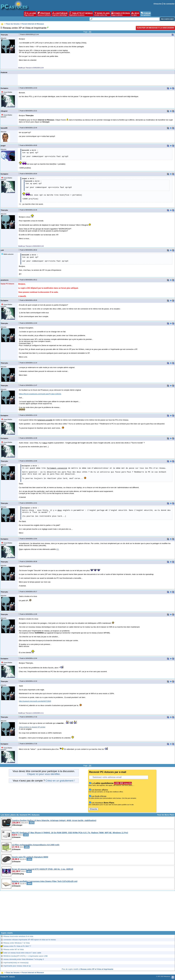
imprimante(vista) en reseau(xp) (16, 963)
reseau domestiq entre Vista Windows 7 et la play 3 (24, 959)
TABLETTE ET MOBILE (81, 14)
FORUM (146, 14)
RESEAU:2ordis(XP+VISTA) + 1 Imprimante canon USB (25, 956)
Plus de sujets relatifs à (88, 969)
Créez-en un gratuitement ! (60, 781)
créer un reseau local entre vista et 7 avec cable (22, 953)
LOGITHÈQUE (60, 14)
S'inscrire (158, 4)
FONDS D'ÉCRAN (121, 14)
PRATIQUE (44, 14)
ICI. (58, 549)
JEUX (135, 14)
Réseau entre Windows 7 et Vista (17, 943)
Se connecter (169, 4)
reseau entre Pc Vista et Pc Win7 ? (17, 946)
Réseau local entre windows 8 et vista (18, 936)
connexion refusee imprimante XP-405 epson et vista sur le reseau (30, 940)
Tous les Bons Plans (166, 815)
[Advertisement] (87, 912)
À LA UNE (30, 14)
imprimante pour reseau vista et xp (17, 966)
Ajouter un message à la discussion (155, 28)
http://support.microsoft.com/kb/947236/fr (35, 701)
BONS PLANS (102, 14)
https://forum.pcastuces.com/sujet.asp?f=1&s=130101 (40, 394)
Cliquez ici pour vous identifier (43, 774)
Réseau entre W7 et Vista (14, 949)
